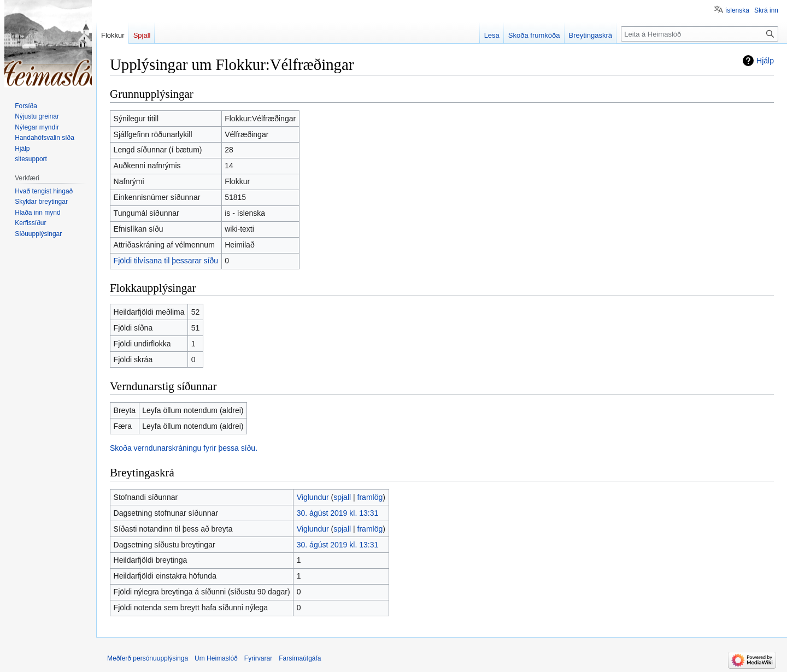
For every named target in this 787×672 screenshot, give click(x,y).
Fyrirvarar (258, 658)
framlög (370, 497)
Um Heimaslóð (216, 658)
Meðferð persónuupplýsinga (148, 658)
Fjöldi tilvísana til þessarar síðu (166, 261)
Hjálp (765, 61)
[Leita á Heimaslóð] (700, 34)
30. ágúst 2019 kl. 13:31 (337, 513)
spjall (342, 497)
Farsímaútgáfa (300, 658)
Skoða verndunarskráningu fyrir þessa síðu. (184, 448)
